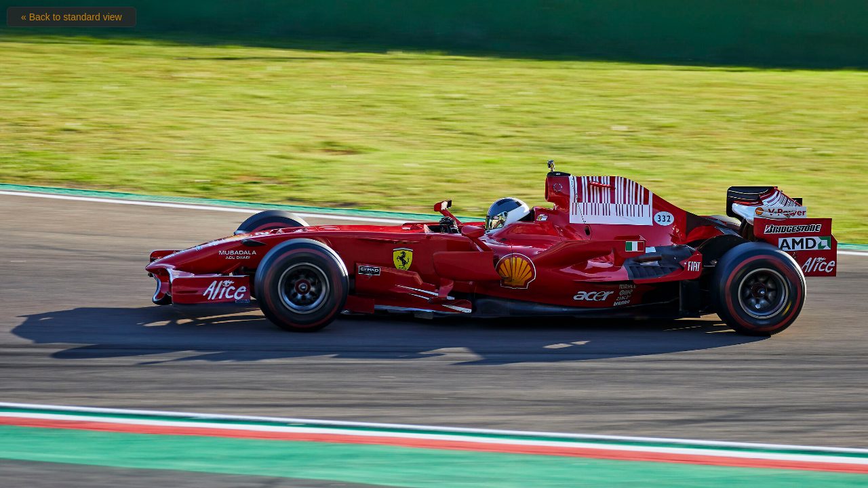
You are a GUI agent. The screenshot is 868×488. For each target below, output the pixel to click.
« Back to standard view (72, 17)
